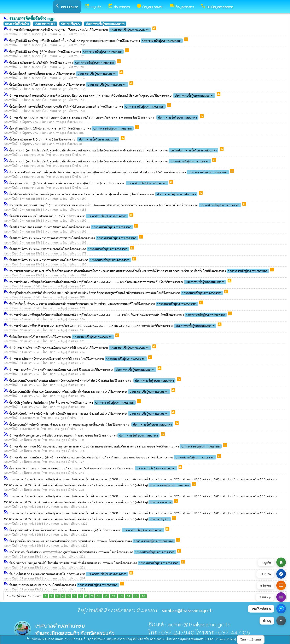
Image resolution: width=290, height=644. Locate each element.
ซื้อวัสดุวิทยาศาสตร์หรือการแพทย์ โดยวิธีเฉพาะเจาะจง (62, 337)
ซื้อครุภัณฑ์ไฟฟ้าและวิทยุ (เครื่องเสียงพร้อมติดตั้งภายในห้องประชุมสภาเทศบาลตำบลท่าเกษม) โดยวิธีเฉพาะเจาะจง (96, 41)
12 (114, 596)
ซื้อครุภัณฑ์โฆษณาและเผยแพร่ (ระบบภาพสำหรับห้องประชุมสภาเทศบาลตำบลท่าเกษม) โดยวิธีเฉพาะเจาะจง (92, 541)
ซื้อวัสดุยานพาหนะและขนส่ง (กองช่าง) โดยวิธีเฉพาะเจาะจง (64, 585)
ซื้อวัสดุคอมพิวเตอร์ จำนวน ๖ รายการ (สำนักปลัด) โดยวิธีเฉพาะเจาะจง (71, 227)
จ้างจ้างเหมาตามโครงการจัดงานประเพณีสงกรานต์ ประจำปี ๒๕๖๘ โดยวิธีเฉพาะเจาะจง (81, 348)
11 (106, 596)
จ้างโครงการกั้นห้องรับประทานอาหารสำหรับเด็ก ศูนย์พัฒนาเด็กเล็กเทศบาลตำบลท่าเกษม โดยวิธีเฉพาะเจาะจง (93, 552)
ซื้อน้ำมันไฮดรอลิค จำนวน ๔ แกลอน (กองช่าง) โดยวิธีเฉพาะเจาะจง (69, 574)
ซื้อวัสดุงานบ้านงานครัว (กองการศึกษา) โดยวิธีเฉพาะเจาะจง (65, 139)
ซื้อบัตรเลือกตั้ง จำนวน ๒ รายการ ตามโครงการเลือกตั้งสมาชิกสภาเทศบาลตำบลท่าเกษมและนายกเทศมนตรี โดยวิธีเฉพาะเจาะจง (104, 304)
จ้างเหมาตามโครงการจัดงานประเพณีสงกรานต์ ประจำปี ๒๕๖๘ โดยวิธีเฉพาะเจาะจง (79, 359)
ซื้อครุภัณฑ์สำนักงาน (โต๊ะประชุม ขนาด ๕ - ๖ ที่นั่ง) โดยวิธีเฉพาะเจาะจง (72, 128)
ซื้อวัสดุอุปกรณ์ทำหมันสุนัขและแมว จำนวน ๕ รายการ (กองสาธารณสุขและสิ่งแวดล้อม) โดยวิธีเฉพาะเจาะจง (92, 424)
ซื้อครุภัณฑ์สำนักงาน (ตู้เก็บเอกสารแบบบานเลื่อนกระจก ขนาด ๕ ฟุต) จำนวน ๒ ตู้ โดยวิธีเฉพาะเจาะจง (89, 183)
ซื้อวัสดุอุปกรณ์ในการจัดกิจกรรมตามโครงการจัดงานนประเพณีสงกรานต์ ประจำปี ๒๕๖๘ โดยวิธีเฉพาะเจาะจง (93, 380)
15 (136, 596)
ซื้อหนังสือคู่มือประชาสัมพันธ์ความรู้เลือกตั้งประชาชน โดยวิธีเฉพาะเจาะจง (73, 402)
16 (143, 596)
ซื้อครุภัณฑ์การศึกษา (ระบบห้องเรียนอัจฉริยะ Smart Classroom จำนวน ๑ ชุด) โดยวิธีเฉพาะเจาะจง (87, 530)
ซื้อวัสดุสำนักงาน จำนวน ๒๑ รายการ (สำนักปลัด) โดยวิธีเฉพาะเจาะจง (71, 260)
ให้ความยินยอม (251, 639)
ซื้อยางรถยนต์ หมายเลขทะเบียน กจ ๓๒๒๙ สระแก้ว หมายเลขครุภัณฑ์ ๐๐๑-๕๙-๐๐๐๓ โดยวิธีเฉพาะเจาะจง (94, 468)
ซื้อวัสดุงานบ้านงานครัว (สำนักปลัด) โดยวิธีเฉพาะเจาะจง (63, 62)
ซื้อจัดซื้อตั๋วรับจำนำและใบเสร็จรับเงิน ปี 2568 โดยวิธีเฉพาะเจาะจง (69, 216)
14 (128, 596)
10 (99, 596)
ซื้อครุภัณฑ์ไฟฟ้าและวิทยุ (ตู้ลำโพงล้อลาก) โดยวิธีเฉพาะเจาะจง (67, 52)
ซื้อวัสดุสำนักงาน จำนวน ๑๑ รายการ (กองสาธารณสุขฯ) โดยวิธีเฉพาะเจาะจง (74, 238)
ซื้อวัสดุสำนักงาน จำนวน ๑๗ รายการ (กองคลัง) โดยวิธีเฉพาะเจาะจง (69, 249)
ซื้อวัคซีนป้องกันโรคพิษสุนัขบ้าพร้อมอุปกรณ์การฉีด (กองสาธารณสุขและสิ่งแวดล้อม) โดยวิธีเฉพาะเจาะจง (90, 413)
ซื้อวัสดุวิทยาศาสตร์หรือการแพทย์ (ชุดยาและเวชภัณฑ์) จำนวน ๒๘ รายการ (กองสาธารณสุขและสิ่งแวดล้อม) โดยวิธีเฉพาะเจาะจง (104, 194)
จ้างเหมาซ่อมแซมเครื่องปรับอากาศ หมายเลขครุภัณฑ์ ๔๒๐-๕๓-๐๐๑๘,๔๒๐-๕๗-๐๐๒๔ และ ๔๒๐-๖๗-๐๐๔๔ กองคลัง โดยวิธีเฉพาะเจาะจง (113, 326)
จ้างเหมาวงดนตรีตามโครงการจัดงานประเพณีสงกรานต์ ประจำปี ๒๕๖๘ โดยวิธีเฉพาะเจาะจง (83, 369)
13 (121, 596)
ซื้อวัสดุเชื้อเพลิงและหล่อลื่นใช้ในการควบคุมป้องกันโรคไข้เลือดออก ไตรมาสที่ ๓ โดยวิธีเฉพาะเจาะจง (88, 106)
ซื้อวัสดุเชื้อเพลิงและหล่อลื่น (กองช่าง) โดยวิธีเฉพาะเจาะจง (64, 73)
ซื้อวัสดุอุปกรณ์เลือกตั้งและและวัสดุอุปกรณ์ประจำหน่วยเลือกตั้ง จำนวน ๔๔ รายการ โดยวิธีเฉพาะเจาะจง (90, 391)
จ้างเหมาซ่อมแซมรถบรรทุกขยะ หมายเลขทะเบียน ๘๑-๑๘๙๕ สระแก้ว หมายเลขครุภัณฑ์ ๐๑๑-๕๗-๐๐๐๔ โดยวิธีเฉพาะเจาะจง (104, 117)
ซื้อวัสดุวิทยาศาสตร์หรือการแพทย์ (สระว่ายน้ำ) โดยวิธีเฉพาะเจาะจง (69, 84)
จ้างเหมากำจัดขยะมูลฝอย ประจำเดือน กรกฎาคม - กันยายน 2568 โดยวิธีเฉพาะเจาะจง (81, 30)
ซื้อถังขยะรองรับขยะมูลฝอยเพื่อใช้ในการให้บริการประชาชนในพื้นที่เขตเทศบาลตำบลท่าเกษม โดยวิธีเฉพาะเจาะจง (95, 563)
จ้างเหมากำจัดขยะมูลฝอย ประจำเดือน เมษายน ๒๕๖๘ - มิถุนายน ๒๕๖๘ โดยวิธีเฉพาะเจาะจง (85, 435)
